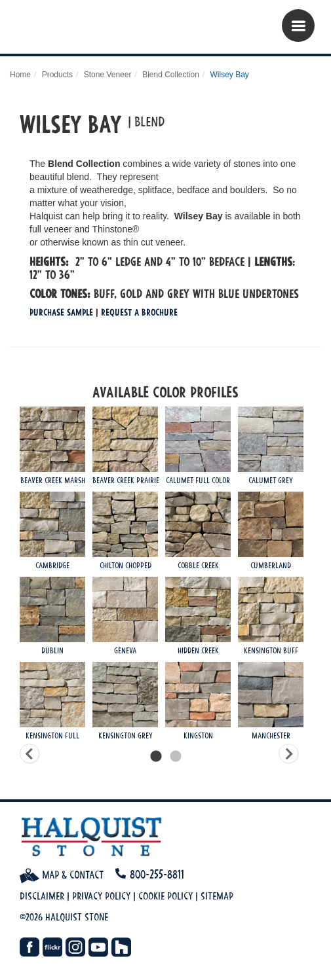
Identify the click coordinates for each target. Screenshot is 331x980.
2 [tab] (176, 757)
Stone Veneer (108, 75)
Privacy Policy (101, 896)
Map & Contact (62, 875)
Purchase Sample (61, 312)
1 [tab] (156, 757)
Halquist (90, 30)
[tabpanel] (165, 577)
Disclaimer (42, 896)
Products (57, 75)
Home (20, 75)
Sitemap (217, 896)
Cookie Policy (165, 896)
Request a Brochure (139, 312)
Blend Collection (171, 75)
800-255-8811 (157, 874)
